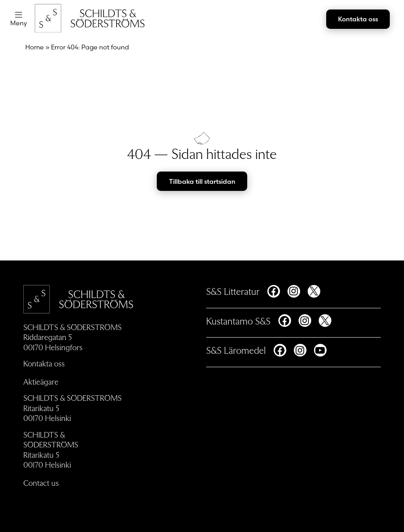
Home (35, 47)
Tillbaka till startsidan (202, 181)
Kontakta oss (358, 19)
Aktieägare (41, 381)
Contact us (41, 482)
